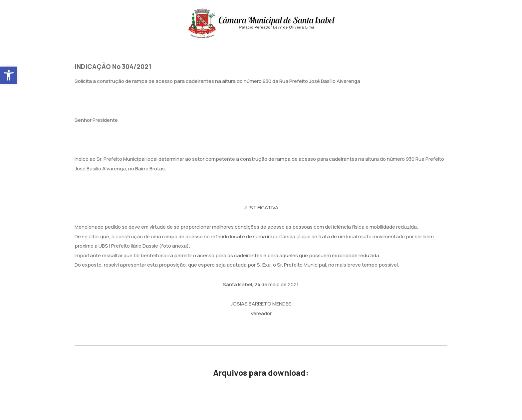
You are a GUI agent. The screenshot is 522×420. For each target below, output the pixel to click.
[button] (9, 75)
